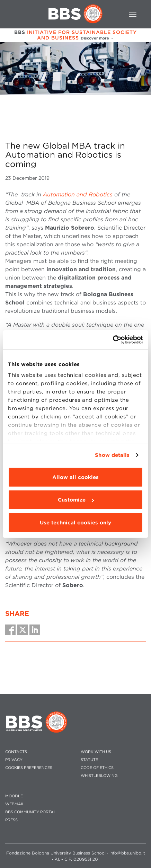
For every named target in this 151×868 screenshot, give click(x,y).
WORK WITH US (96, 752)
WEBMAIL (15, 804)
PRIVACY (14, 760)
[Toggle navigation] (133, 14)
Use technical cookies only (75, 522)
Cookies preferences (29, 768)
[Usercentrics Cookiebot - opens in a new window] (113, 340)
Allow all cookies (75, 477)
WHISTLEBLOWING (99, 776)
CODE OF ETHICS (97, 768)
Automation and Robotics (78, 194)
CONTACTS (16, 752)
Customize (76, 500)
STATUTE (89, 760)
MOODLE (14, 796)
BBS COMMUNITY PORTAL (31, 812)
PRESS (11, 820)
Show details (112, 455)
